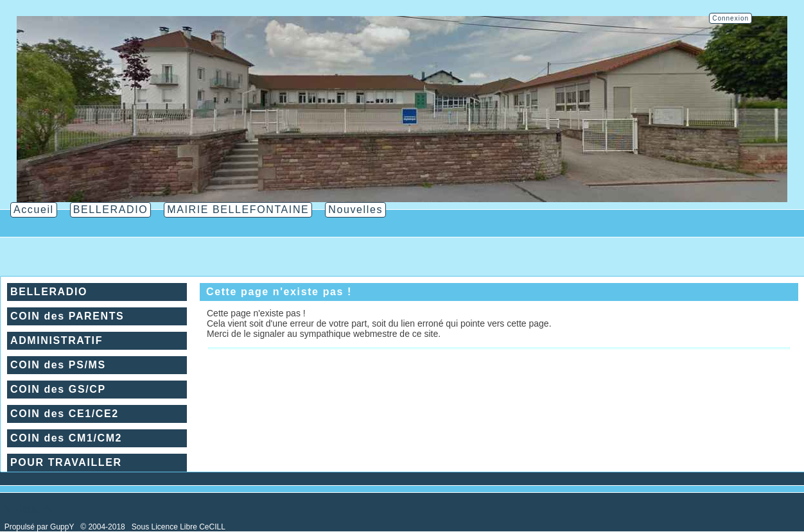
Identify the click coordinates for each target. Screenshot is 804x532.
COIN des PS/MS (58, 365)
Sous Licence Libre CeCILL (179, 527)
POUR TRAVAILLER (66, 462)
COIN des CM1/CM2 (66, 438)
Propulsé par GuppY (40, 527)
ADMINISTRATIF (57, 340)
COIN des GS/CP (58, 389)
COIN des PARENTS (67, 316)
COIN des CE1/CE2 (65, 414)
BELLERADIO (49, 292)
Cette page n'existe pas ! (279, 292)
